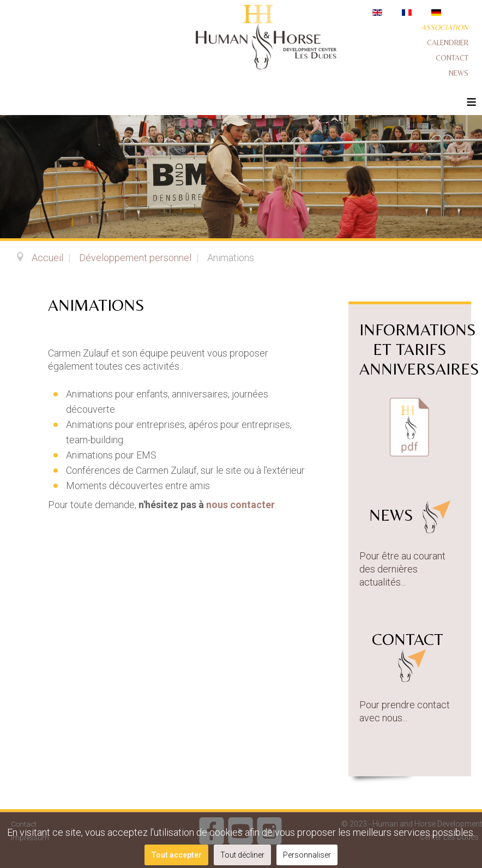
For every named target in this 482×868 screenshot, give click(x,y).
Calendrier (448, 43)
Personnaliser (307, 855)
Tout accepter (176, 855)
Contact (452, 58)
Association (445, 27)
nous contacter (240, 505)
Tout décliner (242, 855)
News (459, 73)
